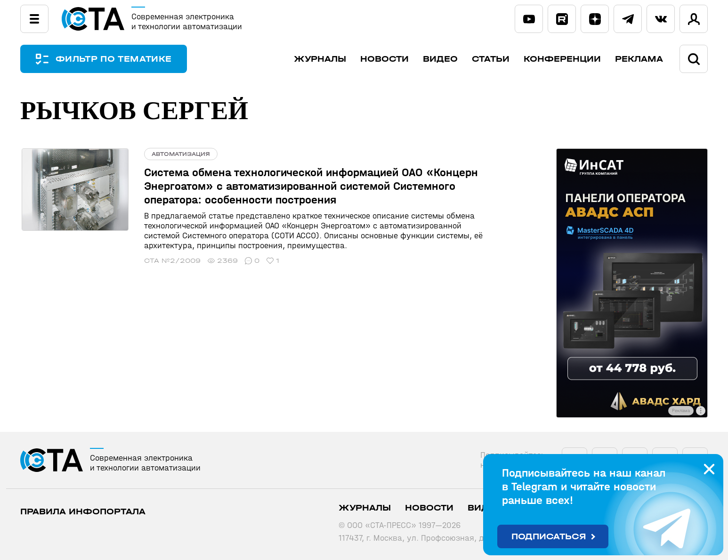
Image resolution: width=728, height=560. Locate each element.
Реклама (639, 59)
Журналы (320, 59)
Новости (384, 59)
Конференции (562, 59)
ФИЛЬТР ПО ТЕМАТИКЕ (114, 59)
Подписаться (549, 537)
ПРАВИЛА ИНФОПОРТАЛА (83, 512)
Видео (440, 59)
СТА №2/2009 (170, 261)
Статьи (491, 59)
